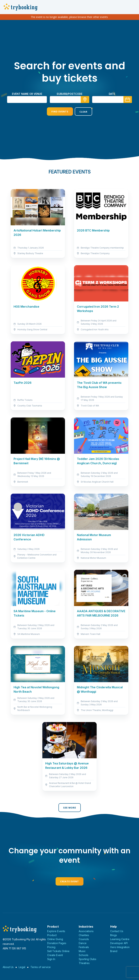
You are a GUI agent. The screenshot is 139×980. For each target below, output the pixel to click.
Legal (22, 967)
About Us (8, 967)
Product (52, 935)
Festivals (84, 947)
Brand (114, 951)
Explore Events (56, 931)
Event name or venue (27, 94)
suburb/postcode (69, 94)
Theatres (84, 963)
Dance (83, 943)
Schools (84, 955)
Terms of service (41, 967)
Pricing (51, 947)
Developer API (119, 943)
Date (112, 94)
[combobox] (69, 100)
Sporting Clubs (88, 959)
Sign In (51, 959)
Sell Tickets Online (58, 951)
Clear (83, 112)
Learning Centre (120, 939)
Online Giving (55, 939)
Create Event (69, 881)
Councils (84, 939)
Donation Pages (57, 943)
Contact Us (117, 931)
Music (82, 951)
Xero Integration (120, 947)
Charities (84, 935)
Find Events (60, 111)
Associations (86, 931)
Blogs (114, 935)
